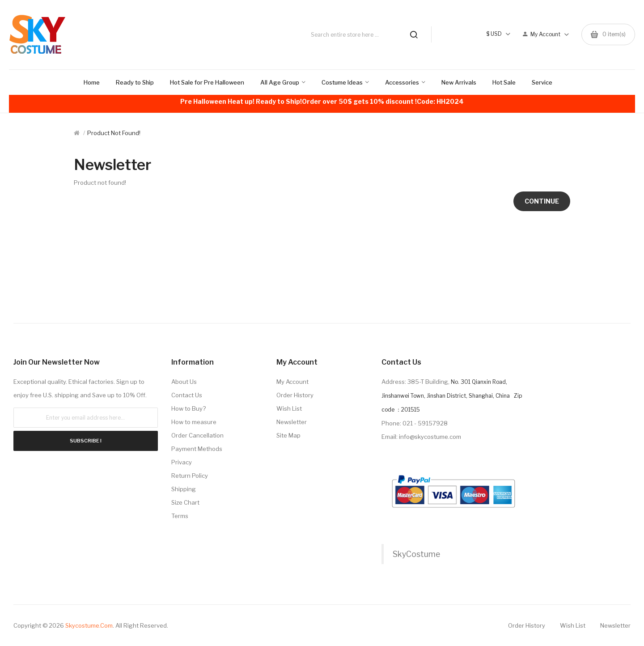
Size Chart (185, 502)
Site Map (288, 435)
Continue (542, 201)
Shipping (184, 489)
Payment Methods (197, 449)
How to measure (194, 422)
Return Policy (190, 476)
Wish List (289, 408)
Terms (180, 516)
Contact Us (187, 395)
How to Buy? (189, 408)
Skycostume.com (89, 625)
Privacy (182, 462)
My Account (292, 382)
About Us (184, 382)
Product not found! (114, 133)
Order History (295, 395)
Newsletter (292, 422)
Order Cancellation (197, 435)
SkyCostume (416, 554)
